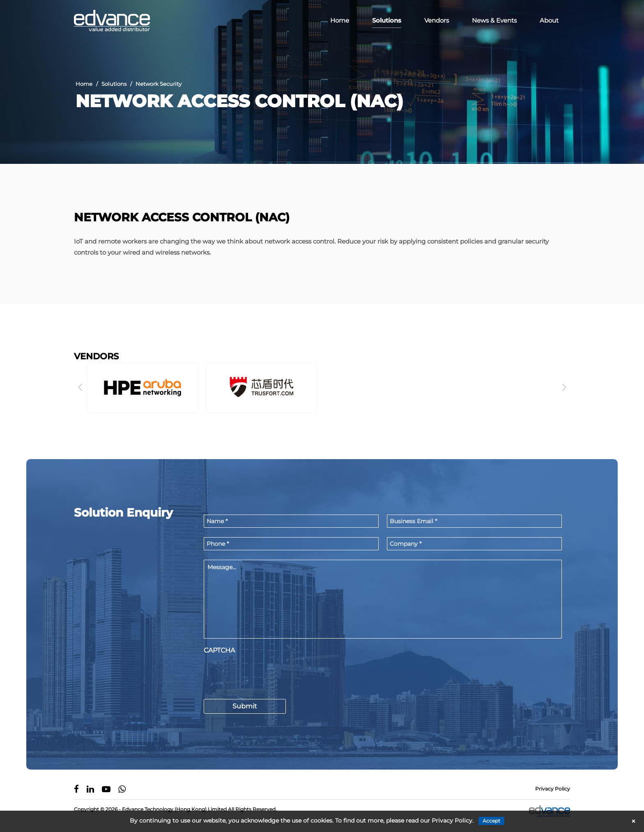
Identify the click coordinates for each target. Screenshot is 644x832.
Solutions (387, 20)
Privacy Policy (553, 789)
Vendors (437, 20)
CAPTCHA (219, 651)
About (549, 20)
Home (340, 20)
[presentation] (266, 675)
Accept (491, 821)
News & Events (494, 20)
